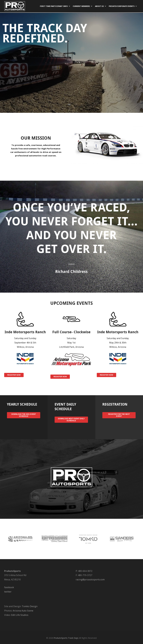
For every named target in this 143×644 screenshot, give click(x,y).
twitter (8, 592)
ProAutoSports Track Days (66, 638)
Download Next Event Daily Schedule (71, 420)
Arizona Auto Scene (23, 611)
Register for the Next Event (119, 415)
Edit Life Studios (20, 615)
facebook (9, 587)
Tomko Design (30, 606)
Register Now (14, 375)
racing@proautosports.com (90, 580)
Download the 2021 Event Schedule (24, 415)
